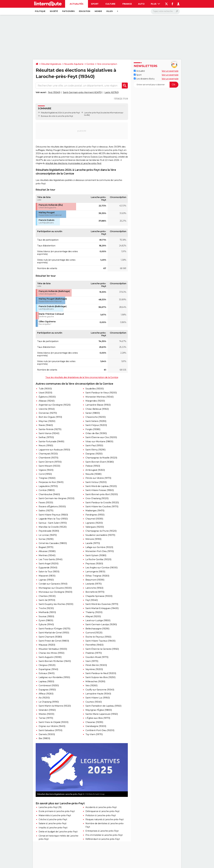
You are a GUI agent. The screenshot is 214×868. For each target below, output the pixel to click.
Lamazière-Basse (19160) (98, 405)
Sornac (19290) (46, 539)
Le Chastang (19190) (49, 702)
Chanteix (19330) (47, 596)
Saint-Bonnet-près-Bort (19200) (102, 494)
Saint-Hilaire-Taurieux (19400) (100, 641)
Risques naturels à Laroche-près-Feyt (104, 819)
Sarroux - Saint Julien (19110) (53, 523)
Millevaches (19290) (95, 681)
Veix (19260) (91, 685)
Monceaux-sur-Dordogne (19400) (55, 592)
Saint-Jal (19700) (47, 600)
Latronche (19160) (94, 588)
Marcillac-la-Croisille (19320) (53, 527)
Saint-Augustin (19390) (50, 657)
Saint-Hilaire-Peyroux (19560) (53, 515)
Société (54, 11)
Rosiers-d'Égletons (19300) (52, 507)
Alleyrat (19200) (93, 616)
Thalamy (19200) (94, 612)
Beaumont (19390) (95, 580)
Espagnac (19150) (47, 690)
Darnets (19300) (47, 734)
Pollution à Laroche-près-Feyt (101, 815)
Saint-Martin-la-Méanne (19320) (55, 706)
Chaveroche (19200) (95, 417)
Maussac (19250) (47, 645)
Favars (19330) (46, 503)
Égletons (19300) (47, 397)
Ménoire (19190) (93, 539)
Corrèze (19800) (47, 490)
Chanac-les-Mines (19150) (51, 653)
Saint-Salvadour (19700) (50, 730)
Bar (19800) (44, 738)
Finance (127, 4)
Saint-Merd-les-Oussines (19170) (102, 604)
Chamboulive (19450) (49, 494)
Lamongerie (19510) (95, 572)
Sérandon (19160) (47, 710)
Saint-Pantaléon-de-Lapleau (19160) (103, 706)
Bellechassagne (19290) (97, 629)
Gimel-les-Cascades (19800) (53, 543)
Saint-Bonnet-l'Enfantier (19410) (55, 661)
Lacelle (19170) (93, 543)
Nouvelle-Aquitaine (74, 64)
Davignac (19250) (94, 454)
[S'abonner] (156, 85)
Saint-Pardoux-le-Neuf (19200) (101, 673)
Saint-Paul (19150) (94, 446)
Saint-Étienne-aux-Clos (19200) (101, 437)
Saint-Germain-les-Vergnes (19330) (56, 498)
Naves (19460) (46, 425)
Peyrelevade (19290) (49, 531)
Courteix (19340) (94, 702)
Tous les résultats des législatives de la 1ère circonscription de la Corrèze (82, 377)
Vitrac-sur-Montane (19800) (99, 441)
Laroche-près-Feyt (92, 113)
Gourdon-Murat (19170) (97, 657)
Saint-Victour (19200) (96, 482)
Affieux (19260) (46, 694)
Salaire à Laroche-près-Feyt (53, 823)
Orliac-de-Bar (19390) (96, 433)
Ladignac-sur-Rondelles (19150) (54, 677)
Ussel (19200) (45, 393)
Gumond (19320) (94, 633)
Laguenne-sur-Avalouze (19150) (54, 450)
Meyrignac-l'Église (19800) (99, 710)
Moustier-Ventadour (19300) (53, 649)
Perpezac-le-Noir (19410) (51, 482)
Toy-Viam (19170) (94, 734)
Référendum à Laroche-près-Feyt (103, 839)
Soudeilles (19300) (95, 389)
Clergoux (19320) (47, 665)
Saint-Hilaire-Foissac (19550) (100, 490)
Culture (110, 4)
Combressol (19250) (49, 685)
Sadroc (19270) (46, 511)
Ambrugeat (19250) (95, 470)
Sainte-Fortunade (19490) (51, 441)
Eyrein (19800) (46, 620)
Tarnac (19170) (46, 718)
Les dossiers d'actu (144, 79)
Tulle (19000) (45, 389)
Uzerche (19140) (47, 409)
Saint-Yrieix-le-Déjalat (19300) (53, 722)
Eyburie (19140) (46, 624)
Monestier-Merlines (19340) (99, 397)
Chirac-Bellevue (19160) (97, 409)
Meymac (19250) (47, 421)
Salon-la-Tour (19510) (49, 572)
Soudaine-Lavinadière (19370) (100, 535)
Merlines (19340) (47, 555)
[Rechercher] (165, 11)
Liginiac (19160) (46, 580)
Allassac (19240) (47, 401)
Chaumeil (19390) (94, 519)
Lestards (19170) (93, 584)
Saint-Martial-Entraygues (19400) (102, 608)
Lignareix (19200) (94, 523)
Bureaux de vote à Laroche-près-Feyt (57, 116)
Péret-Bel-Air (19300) (96, 665)
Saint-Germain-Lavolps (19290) (101, 624)
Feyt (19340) (54, 92)
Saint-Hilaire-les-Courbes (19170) (102, 507)
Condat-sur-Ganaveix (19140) (53, 584)
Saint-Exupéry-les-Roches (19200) (56, 604)
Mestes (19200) (46, 714)
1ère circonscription (107, 64)
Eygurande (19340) (48, 568)
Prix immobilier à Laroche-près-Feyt (104, 835)
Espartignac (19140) (48, 669)
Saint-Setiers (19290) (96, 421)
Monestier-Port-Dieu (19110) (100, 551)
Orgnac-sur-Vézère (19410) (52, 726)
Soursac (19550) (46, 616)
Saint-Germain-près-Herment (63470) (82, 92)
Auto (141, 4)
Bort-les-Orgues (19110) (50, 417)
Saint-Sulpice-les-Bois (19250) (100, 677)
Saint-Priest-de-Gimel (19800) (54, 641)
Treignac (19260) (47, 478)
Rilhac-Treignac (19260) (97, 576)
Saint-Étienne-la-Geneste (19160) (102, 649)
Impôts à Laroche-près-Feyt (53, 828)
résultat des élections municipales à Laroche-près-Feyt (73, 163)
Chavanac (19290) (94, 722)
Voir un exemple (170, 71)
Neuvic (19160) (46, 446)
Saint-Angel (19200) (49, 564)
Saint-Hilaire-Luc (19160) (98, 698)
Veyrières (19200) (94, 669)
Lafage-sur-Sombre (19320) (99, 547)
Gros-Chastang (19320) (97, 498)
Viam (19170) (92, 661)
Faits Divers (68, 11)
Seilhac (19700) (46, 437)
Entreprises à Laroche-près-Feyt (102, 831)
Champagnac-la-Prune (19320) (101, 531)
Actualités (76, 4)
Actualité (139, 71)
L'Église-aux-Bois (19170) (98, 718)
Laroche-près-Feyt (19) (50, 807)
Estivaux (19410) (47, 673)
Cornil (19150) (45, 474)
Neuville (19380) (93, 474)
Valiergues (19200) (95, 527)
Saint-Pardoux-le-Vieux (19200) (101, 393)
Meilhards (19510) (47, 612)
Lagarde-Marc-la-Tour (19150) (53, 519)
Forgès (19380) (93, 429)
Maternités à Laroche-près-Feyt (55, 815)
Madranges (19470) (95, 511)
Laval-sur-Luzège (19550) (98, 620)
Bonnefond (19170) (95, 592)
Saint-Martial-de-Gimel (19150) (54, 633)
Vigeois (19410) (46, 470)
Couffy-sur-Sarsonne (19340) (100, 690)
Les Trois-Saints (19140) (50, 559)
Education (85, 11)
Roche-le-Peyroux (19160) (98, 637)
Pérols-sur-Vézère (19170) (98, 478)
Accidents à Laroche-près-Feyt (101, 807)
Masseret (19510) (47, 576)
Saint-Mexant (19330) (49, 466)
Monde (98, 11)
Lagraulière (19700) (48, 486)
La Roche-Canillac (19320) (98, 559)
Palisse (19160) (93, 466)
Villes (109, 11)
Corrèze (90, 64)
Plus (155, 4)
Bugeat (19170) (46, 547)
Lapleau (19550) (46, 681)
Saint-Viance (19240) (49, 433)
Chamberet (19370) (48, 458)
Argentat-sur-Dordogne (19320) (55, 405)
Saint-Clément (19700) (50, 462)
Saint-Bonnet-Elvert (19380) (100, 462)
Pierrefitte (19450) (94, 645)
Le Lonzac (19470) (48, 535)
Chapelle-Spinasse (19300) (99, 596)
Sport (95, 4)
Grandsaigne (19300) (96, 726)
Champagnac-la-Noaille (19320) (101, 458)
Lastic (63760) (112, 92)
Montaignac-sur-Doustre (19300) (55, 588)
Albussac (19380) (47, 551)
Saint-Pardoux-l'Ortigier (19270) (54, 629)
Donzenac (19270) (48, 413)
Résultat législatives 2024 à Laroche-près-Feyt (60, 113)
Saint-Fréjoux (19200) (96, 425)
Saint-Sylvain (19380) (96, 555)
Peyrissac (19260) (94, 564)
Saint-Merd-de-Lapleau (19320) (101, 486)
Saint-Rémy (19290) (95, 450)
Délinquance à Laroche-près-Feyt (102, 811)
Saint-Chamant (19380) (50, 637)
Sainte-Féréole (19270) (50, 429)
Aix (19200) (44, 698)
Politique (40, 11)
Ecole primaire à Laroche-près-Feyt (57, 811)
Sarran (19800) (93, 413)
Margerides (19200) (95, 401)
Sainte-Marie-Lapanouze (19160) (102, 714)
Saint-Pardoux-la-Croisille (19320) (102, 503)
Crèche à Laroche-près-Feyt (53, 819)
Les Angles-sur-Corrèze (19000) (101, 568)
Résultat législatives (51, 64)
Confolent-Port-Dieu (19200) (100, 730)
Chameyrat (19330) (48, 454)
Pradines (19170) (94, 653)
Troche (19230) (46, 608)
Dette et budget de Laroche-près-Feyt (58, 832)
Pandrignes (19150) (95, 515)
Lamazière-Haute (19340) (98, 694)
